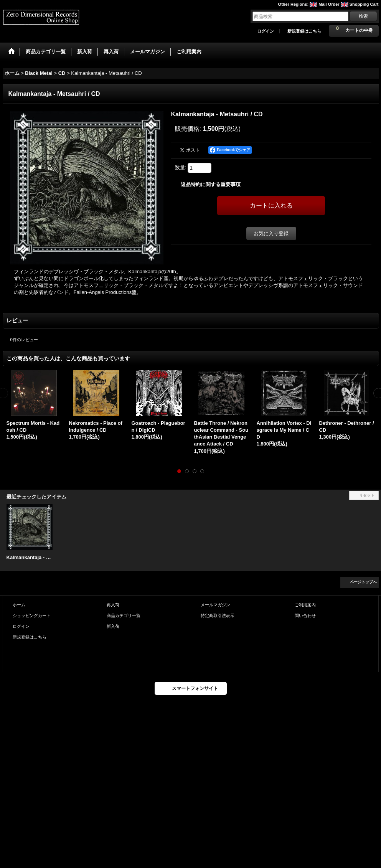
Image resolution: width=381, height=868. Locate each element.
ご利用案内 (305, 605)
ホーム (19, 605)
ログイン (266, 31)
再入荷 (113, 605)
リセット (367, 495)
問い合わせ (305, 616)
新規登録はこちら (304, 31)
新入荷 (113, 626)
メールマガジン (215, 605)
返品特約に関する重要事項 (211, 184)
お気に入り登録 (271, 234)
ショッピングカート (32, 616)
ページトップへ (363, 582)
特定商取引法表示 (218, 616)
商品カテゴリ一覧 (124, 616)
